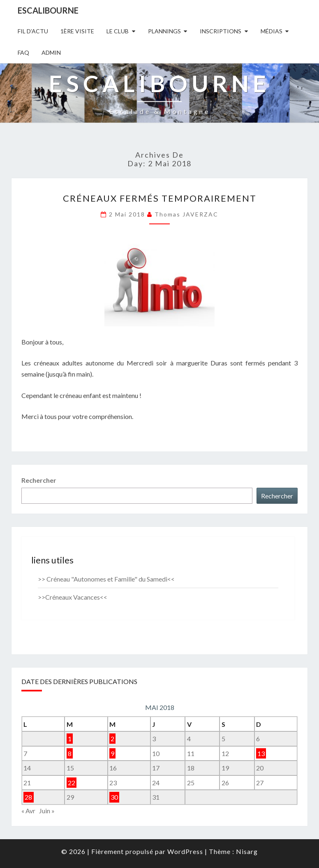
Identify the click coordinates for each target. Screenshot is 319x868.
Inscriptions (221, 31)
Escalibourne (48, 10)
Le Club (118, 31)
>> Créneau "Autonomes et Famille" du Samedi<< (106, 579)
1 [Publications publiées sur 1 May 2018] (70, 739)
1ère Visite (77, 31)
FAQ (23, 52)
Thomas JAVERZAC (186, 214)
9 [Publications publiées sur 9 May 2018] (112, 753)
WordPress (185, 851)
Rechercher (39, 480)
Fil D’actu (33, 31)
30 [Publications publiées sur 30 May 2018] (114, 797)
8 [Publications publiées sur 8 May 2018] (70, 753)
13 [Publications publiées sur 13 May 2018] (261, 753)
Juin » (47, 811)
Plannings (164, 31)
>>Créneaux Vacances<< (73, 597)
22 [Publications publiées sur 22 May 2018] (72, 783)
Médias (272, 31)
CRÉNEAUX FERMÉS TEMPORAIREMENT (160, 198)
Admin (51, 52)
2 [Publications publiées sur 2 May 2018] (112, 739)
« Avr (28, 811)
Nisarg (247, 851)
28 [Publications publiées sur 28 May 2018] (28, 797)
